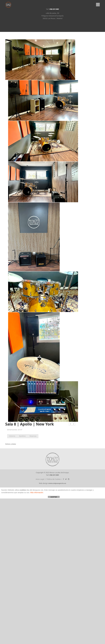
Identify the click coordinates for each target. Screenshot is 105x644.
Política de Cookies (54, 479)
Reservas (33, 436)
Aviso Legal (40, 479)
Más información (37, 492)
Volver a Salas (11, 444)
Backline (22, 436)
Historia (12, 436)
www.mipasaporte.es (57, 483)
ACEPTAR (54, 497)
